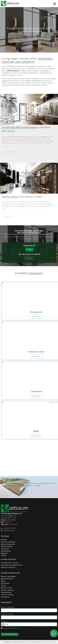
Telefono (4, 621)
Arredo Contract (6, 546)
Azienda (4, 540)
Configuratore (6, 551)
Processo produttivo (8, 542)
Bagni (3, 581)
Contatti (4, 556)
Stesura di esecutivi (8, 567)
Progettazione (6, 592)
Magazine (4, 553)
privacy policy (23, 628)
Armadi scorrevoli (7, 579)
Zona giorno (5, 597)
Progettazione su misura (10, 563)
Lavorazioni (5, 549)
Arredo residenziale (8, 544)
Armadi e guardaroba (8, 576)
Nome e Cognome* (8, 607)
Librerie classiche (7, 590)
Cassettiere (5, 583)
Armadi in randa (6, 588)
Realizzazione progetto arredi (12, 565)
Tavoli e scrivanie (7, 595)
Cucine (3, 586)
